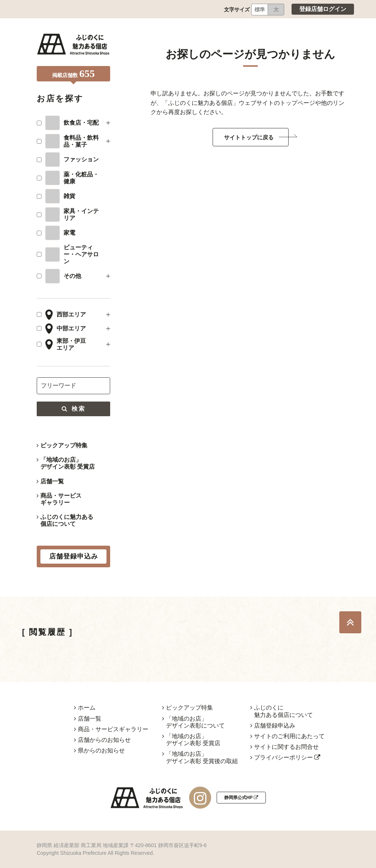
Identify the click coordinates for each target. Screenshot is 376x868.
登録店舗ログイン (323, 9)
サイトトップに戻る (249, 137)
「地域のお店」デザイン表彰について (195, 722)
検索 (73, 409)
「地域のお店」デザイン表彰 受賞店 (68, 463)
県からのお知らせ (101, 750)
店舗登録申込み (275, 726)
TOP (350, 622)
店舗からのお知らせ (104, 740)
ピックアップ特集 (64, 445)
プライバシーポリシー (287, 757)
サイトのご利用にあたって (289, 736)
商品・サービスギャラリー (61, 499)
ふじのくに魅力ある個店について (67, 520)
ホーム (87, 708)
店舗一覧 (52, 481)
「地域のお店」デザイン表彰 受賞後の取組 (202, 757)
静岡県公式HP (241, 798)
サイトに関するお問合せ (286, 747)
